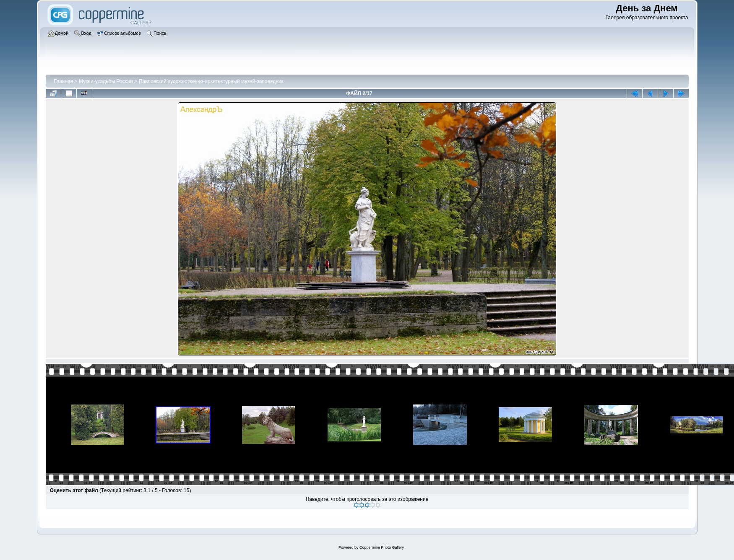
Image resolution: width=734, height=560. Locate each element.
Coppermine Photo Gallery (382, 547)
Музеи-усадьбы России (106, 81)
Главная (64, 81)
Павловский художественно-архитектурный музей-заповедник (211, 81)
